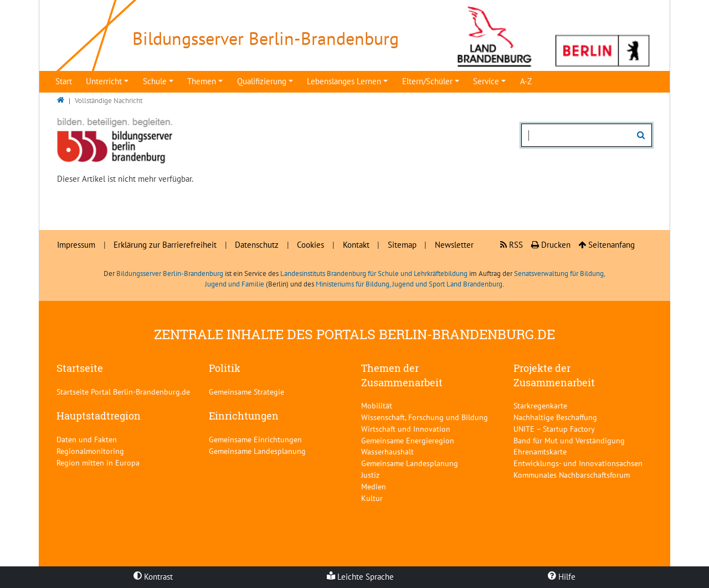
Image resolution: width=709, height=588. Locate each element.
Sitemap (402, 245)
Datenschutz (257, 245)
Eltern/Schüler (427, 81)
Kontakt (356, 245)
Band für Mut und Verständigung (569, 440)
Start (64, 81)
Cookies (310, 245)
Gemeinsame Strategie (246, 392)
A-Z (526, 81)
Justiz (370, 475)
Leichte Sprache (360, 577)
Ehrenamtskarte (540, 451)
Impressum (76, 245)
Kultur (372, 498)
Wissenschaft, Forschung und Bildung (425, 417)
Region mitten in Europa (98, 462)
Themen (202, 81)
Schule (155, 81)
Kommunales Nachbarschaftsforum (572, 475)
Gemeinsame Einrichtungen (255, 439)
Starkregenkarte (540, 405)
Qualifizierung (262, 81)
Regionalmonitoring (90, 451)
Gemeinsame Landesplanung (257, 451)
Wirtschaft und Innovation (406, 429)
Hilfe (562, 577)
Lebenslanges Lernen (344, 81)
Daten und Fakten (87, 439)
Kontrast (153, 577)
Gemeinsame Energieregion (408, 440)
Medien (374, 486)
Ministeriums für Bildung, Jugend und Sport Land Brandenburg (409, 284)
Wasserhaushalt (387, 451)
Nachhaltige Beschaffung (555, 417)
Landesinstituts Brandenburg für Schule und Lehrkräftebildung (374, 273)
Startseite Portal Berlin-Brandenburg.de (123, 392)
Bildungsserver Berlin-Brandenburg (170, 273)
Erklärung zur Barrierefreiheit (165, 245)
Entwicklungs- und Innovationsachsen (578, 463)
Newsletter (454, 245)
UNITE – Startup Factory (554, 429)
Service (486, 81)
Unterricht (104, 81)
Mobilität (377, 405)
